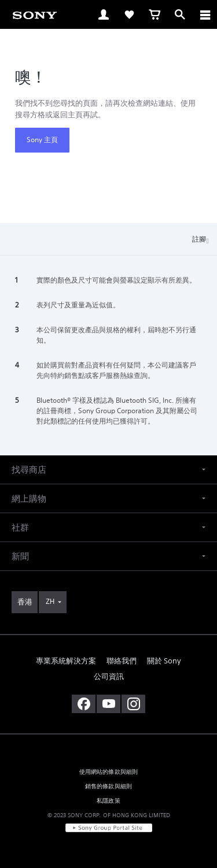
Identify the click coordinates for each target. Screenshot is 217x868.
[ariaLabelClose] (205, 14)
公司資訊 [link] (109, 676)
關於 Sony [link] (164, 661)
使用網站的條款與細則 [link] (109, 772)
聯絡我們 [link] (122, 661)
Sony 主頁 (42, 140)
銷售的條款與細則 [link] (108, 786)
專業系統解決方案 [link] (66, 661)
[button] (108, 470)
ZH (50, 601)
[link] (35, 14)
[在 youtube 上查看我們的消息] (108, 704)
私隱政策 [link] (108, 801)
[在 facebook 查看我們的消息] (84, 704)
